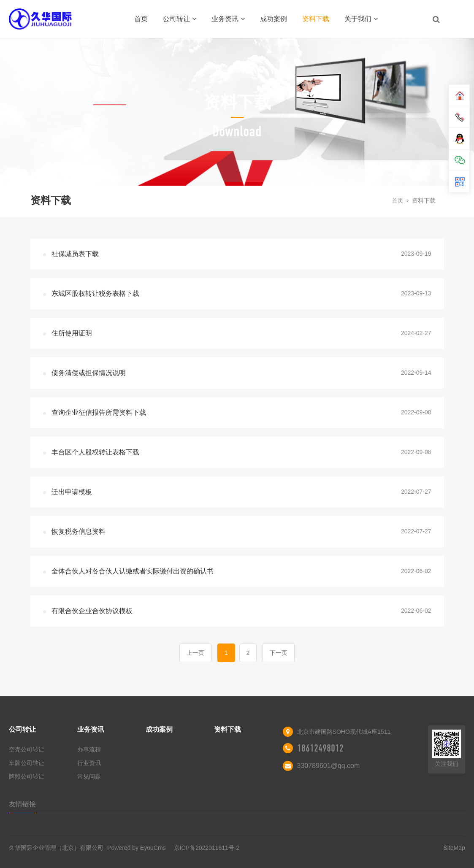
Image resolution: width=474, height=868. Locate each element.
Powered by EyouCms (135, 848)
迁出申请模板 (72, 492)
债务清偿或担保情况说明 (89, 373)
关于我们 (361, 19)
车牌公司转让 (27, 763)
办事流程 (89, 749)
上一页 (195, 653)
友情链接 (22, 804)
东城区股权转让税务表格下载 (95, 293)
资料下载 (316, 19)
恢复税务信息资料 (79, 531)
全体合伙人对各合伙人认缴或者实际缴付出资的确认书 (133, 571)
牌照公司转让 (27, 776)
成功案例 (274, 19)
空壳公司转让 (27, 749)
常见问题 (89, 776)
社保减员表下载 (75, 254)
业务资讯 (228, 19)
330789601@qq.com (329, 766)
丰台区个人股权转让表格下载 (95, 452)
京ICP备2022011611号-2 (207, 848)
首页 (141, 19)
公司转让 (180, 19)
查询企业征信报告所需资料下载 (99, 412)
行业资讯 (89, 763)
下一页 (279, 653)
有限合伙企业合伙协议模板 (92, 611)
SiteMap (454, 848)
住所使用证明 (72, 333)
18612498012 (320, 748)
